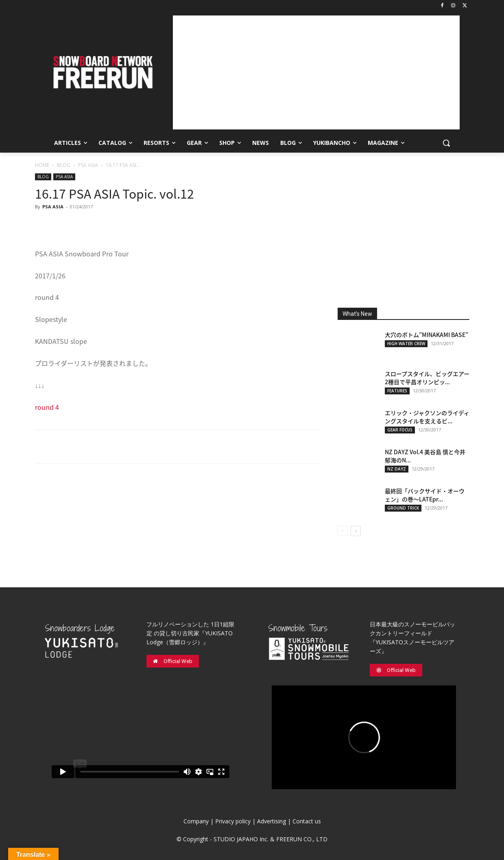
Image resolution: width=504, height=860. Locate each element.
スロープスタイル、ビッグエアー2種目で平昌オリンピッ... (427, 378)
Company (196, 821)
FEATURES (397, 391)
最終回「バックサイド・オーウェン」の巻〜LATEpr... (425, 495)
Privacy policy (233, 821)
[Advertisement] (316, 72)
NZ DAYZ (397, 469)
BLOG (64, 165)
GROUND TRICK (403, 508)
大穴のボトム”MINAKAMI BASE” (427, 335)
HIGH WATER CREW (406, 344)
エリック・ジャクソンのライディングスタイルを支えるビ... (427, 417)
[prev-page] (343, 531)
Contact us (307, 821)
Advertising (272, 821)
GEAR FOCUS (400, 430)
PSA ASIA (88, 165)
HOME (42, 165)
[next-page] (356, 531)
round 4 (47, 407)
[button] (446, 143)
